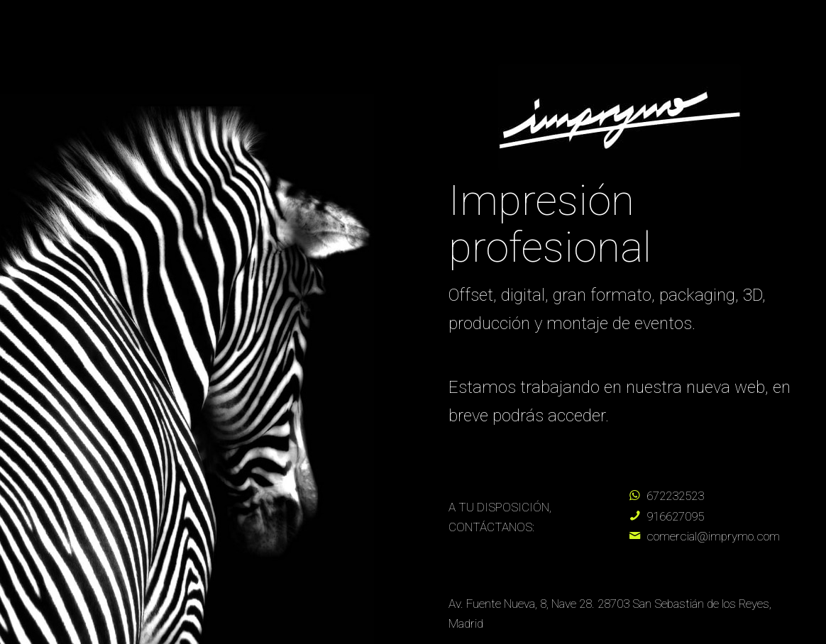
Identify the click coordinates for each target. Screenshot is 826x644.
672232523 (675, 496)
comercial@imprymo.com (713, 536)
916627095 (675, 516)
